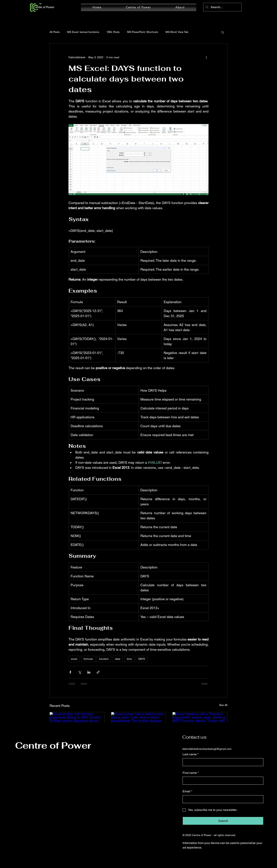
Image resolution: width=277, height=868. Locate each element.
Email (187, 791)
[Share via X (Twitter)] (80, 672)
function (104, 659)
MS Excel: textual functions (83, 32)
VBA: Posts (113, 32)
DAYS (142, 659)
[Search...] (222, 7)
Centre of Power (53, 745)
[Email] (222, 799)
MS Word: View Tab (177, 32)
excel (74, 659)
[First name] (222, 781)
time (129, 659)
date (118, 659)
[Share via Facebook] (70, 672)
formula (88, 659)
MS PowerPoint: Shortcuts (143, 32)
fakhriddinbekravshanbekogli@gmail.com (207, 749)
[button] (223, 32)
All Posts (55, 32)
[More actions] (206, 57)
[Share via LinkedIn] (89, 672)
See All (223, 705)
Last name (191, 754)
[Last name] (222, 762)
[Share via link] (98, 672)
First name (191, 773)
